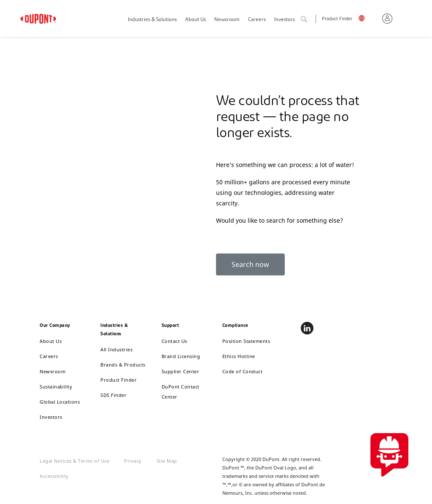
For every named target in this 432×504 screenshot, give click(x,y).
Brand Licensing (181, 356)
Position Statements (246, 341)
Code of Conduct (243, 371)
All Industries (116, 349)
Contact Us (174, 341)
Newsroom (227, 20)
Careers (257, 20)
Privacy (133, 461)
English (367, 20)
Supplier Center (181, 371)
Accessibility (54, 476)
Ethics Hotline (239, 356)
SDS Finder (113, 395)
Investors (51, 417)
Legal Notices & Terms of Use (74, 461)
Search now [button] (250, 264)
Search (313, 20)
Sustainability (56, 387)
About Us (196, 20)
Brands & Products (123, 365)
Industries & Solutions (152, 20)
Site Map (167, 461)
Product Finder (337, 19)
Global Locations (60, 402)
